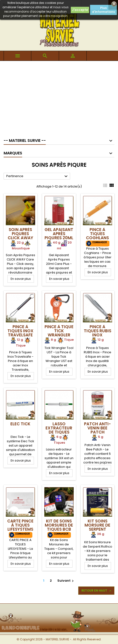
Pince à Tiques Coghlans (97, 234)
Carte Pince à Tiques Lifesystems (20, 525)
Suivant (66, 581)
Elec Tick (20, 424)
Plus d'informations (103, 10)
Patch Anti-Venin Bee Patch (97, 428)
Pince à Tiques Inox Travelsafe (20, 331)
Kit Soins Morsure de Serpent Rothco (97, 527)
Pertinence (38, 176)
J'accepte (80, 10)
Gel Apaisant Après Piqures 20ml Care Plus (59, 236)
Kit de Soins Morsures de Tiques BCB (59, 525)
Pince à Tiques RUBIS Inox (98, 331)
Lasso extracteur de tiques (59, 428)
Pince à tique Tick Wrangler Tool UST (59, 333)
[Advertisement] (59, 97)
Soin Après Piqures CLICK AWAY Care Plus (20, 236)
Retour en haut (97, 591)
